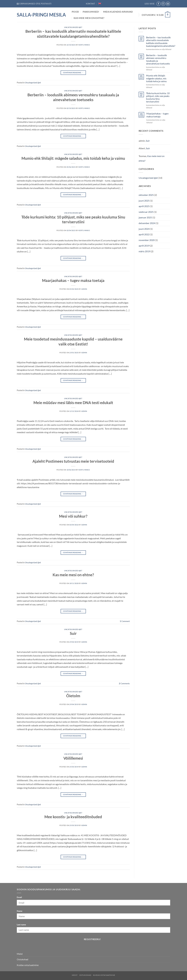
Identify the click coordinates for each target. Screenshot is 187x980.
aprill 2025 (144, 206)
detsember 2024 (147, 223)
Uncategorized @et (73, 27)
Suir (73, 633)
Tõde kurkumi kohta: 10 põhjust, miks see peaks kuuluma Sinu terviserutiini (158, 97)
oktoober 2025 (146, 195)
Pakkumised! (91, 12)
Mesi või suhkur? (73, 516)
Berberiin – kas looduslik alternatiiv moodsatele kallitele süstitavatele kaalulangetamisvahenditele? (161, 42)
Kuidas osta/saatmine (28, 965)
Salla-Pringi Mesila (41, 15)
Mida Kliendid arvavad (118, 12)
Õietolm (73, 696)
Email (19, 897)
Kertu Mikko (84, 45)
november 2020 (147, 240)
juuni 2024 (144, 229)
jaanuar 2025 (145, 217)
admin (84, 289)
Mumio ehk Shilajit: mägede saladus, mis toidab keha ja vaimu (73, 158)
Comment (125, 621)
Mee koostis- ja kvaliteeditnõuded (73, 817)
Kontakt (91, 4)
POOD (75, 12)
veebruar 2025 (146, 212)
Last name (21, 925)
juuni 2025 (144, 201)
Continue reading (73, 73)
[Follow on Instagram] (163, 4)
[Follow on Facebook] (159, 4)
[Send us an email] (168, 4)
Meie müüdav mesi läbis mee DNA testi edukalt (73, 403)
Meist (20, 954)
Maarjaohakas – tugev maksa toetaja (73, 280)
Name (20, 911)
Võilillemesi (73, 758)
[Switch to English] (100, 4)
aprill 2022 (144, 234)
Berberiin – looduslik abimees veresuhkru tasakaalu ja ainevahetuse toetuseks (158, 59)
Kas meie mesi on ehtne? (89, 18)
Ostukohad (22, 959)
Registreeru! (92, 939)
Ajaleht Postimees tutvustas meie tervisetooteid (73, 461)
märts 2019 (144, 251)
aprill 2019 (144, 246)
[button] (34, 4)
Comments (124, 683)
